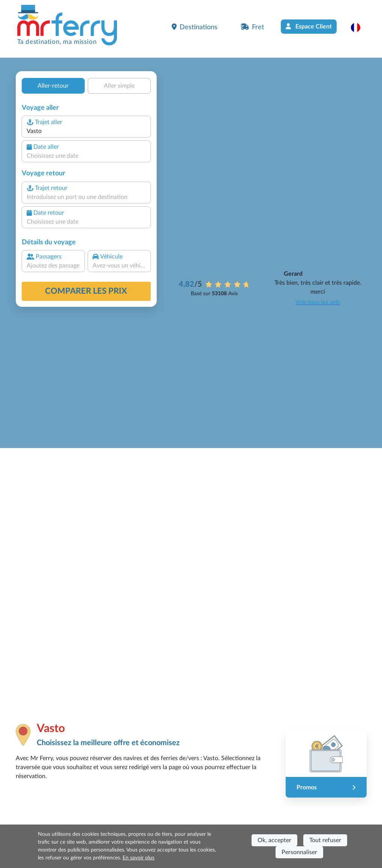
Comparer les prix (86, 291)
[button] (359, 27)
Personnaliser (299, 852)
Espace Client (309, 26)
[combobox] (86, 131)
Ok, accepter (274, 840)
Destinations (195, 27)
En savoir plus (139, 858)
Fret (252, 27)
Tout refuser (325, 840)
